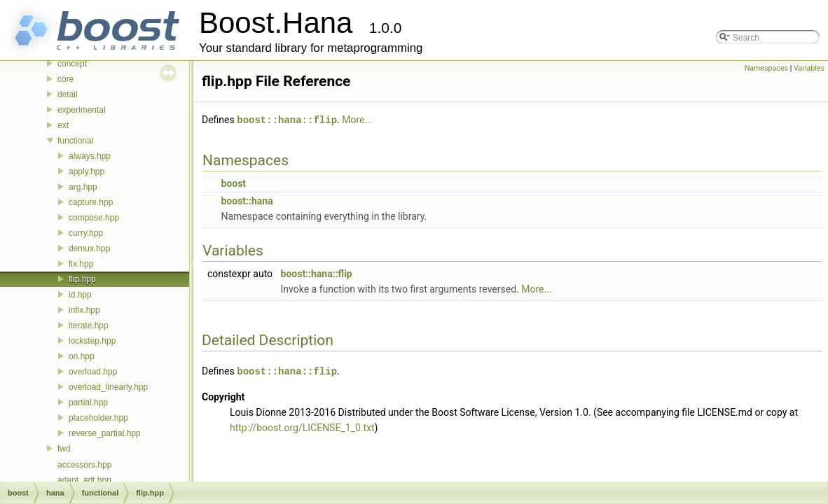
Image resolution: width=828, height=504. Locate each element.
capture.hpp (91, 202)
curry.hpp (86, 233)
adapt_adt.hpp (84, 480)
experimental (82, 110)
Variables (809, 68)
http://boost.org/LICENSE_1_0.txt (302, 426)
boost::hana (247, 200)
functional (75, 141)
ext (63, 125)
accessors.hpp (84, 465)
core (65, 79)
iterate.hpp (89, 325)
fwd (64, 449)
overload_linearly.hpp (108, 387)
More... (357, 120)
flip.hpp (82, 279)
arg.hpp (83, 187)
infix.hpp (84, 310)
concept (72, 64)
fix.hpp (81, 264)
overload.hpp (93, 372)
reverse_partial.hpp (105, 433)
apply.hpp (87, 171)
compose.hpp (94, 218)
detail (68, 94)
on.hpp (82, 356)
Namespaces (766, 68)
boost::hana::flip (287, 119)
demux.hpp (89, 248)
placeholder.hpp (98, 418)
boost (233, 183)
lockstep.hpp (92, 341)
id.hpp (80, 295)
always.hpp (90, 156)
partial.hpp (88, 402)
